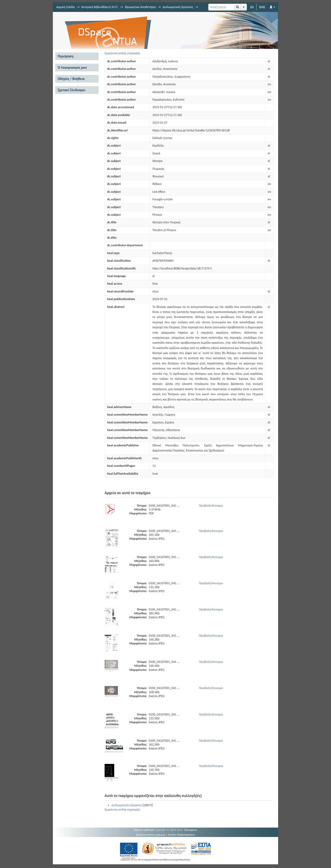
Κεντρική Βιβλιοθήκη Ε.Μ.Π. (100, 7)
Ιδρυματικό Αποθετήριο (140, 7)
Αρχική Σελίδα (66, 7)
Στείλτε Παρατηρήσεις (181, 835)
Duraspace (191, 830)
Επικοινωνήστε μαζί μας (151, 835)
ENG (262, 7)
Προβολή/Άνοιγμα (211, 506)
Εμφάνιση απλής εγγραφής (122, 53)
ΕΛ (252, 7)
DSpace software (144, 830)
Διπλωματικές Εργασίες (178, 7)
